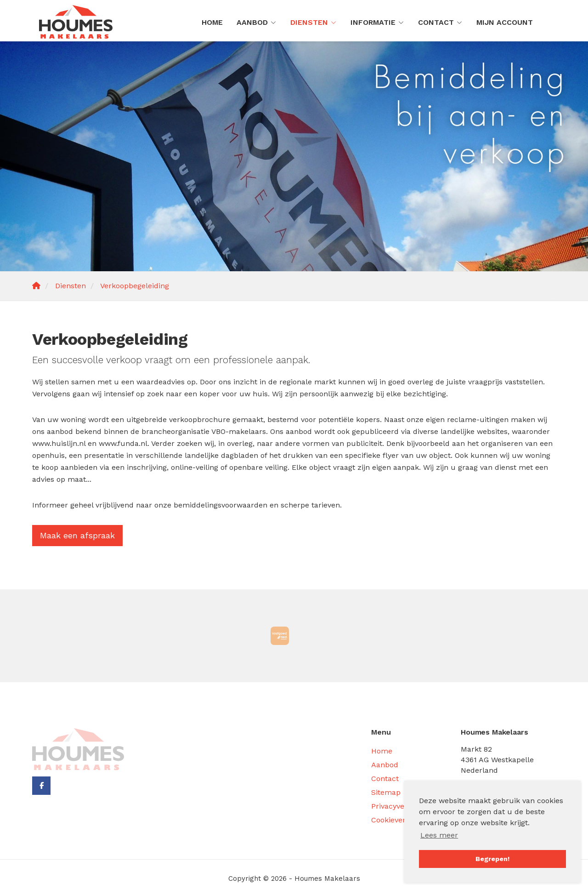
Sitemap (386, 792)
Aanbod (257, 22)
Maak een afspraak (77, 535)
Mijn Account (505, 22)
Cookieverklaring (401, 820)
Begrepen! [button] (492, 859)
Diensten (314, 22)
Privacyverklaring (401, 806)
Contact (440, 22)
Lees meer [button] (439, 835)
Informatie (377, 22)
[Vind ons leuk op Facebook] (41, 786)
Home (212, 22)
